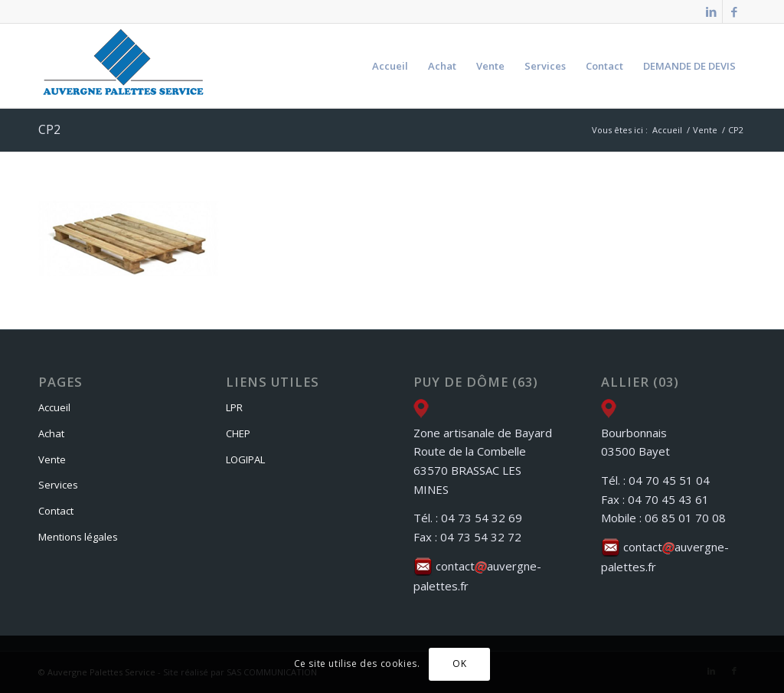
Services (58, 485)
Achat (51, 433)
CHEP (238, 433)
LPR (234, 407)
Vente (52, 459)
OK (459, 664)
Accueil (54, 407)
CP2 (49, 129)
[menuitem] (390, 66)
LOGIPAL (245, 459)
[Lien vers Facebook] (734, 11)
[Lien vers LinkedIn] (711, 11)
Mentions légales (78, 537)
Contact (56, 511)
